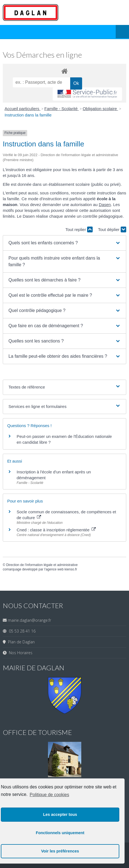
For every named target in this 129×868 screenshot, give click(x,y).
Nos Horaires (20, 653)
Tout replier (79, 229)
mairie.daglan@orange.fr (29, 620)
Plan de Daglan (20, 642)
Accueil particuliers (23, 109)
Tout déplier (112, 229)
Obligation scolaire (100, 109)
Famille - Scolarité (62, 109)
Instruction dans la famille (28, 115)
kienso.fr (71, 569)
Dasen (105, 205)
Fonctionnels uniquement (60, 833)
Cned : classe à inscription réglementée (56, 530)
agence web (55, 569)
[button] (64, 243)
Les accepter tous (60, 814)
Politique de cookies (49, 795)
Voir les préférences (60, 851)
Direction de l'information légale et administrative (42, 565)
